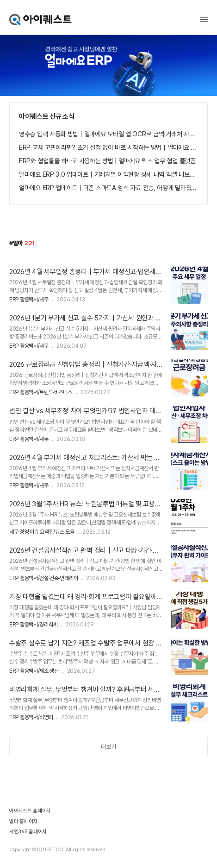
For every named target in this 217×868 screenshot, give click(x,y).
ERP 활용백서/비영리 (31, 717)
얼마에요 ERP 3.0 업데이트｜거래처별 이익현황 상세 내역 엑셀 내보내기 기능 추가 (108, 174)
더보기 (108, 747)
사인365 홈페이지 (28, 832)
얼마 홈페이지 (23, 821)
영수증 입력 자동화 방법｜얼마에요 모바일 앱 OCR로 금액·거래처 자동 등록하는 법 (108, 134)
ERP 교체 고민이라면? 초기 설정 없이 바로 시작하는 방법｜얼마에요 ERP (108, 147)
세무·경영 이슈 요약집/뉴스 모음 (42, 532)
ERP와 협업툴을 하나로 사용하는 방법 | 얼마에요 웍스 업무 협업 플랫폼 (107, 161)
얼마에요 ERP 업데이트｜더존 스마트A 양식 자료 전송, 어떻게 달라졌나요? (108, 188)
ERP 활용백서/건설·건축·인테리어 (43, 578)
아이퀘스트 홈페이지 (30, 811)
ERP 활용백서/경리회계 (33, 625)
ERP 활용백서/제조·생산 (34, 671)
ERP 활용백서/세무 (29, 300)
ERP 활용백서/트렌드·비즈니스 (41, 392)
